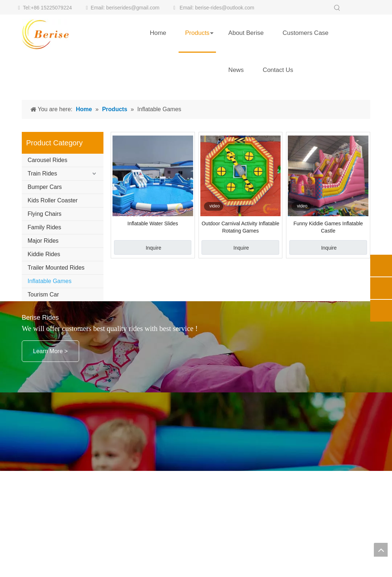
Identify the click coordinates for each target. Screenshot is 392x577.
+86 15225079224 (51, 8)
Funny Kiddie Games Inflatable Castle (328, 312)
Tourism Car (43, 380)
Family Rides (44, 313)
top (381, 550)
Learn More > (50, 437)
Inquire (153, 333)
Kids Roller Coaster (53, 286)
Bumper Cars (45, 272)
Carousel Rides (47, 245)
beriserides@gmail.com (133, 8)
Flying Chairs (44, 299)
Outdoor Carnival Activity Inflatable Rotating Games (240, 312)
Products (197, 33)
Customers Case (305, 33)
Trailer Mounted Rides (56, 353)
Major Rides (43, 326)
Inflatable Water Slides (153, 309)
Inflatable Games (50, 366)
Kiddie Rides (44, 340)
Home (158, 33)
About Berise (246, 33)
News (236, 70)
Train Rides (42, 259)
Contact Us (278, 70)
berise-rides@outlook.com (225, 8)
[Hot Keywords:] (337, 8)
